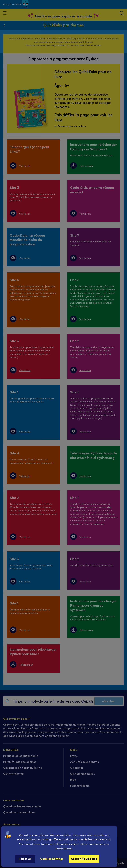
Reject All (25, 859)
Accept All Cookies (84, 859)
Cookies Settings (52, 859)
